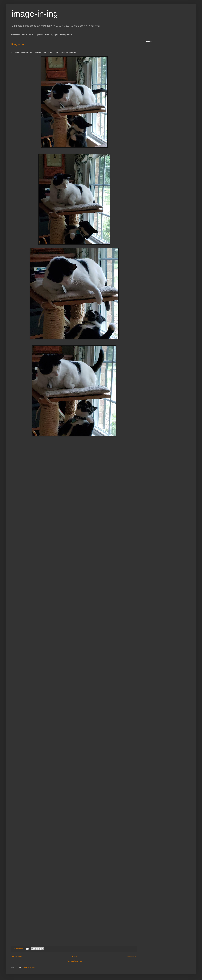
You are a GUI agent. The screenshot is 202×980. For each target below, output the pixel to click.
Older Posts (132, 957)
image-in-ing (35, 14)
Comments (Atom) (28, 967)
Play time (18, 44)
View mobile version (74, 961)
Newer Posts (17, 957)
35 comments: (19, 949)
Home (75, 957)
